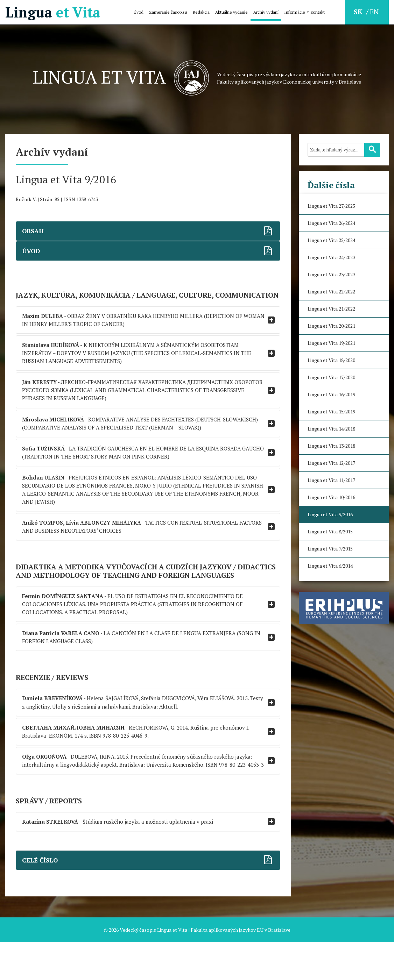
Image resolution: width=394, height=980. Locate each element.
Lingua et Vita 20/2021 (331, 326)
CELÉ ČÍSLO (41, 898)
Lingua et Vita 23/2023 (331, 274)
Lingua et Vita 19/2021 (331, 343)
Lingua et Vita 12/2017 (331, 463)
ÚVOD (32, 251)
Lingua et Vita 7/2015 (330, 549)
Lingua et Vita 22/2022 (331, 292)
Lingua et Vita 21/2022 (331, 309)
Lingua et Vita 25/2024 (331, 240)
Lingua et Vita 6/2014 (330, 566)
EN (374, 12)
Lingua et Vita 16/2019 (331, 394)
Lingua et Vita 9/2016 (330, 514)
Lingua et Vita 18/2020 (331, 360)
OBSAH (33, 231)
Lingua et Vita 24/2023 (331, 257)
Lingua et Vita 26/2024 (331, 223)
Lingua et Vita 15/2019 (331, 411)
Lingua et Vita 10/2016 (331, 497)
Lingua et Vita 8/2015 (330, 531)
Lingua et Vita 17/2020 (331, 377)
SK (359, 12)
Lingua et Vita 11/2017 (331, 480)
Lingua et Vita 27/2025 (331, 206)
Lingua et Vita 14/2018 (331, 429)
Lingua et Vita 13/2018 (331, 446)
